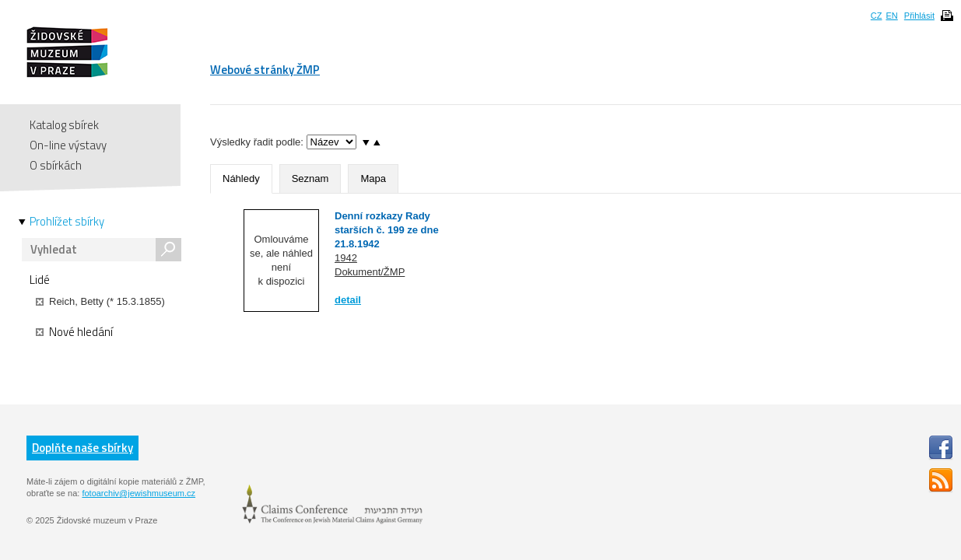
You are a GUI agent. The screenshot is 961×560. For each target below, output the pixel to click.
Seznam (310, 178)
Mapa (373, 178)
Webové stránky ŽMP (265, 70)
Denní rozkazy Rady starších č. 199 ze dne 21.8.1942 (387, 230)
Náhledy (241, 178)
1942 (346, 258)
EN (891, 16)
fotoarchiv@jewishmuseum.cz (139, 493)
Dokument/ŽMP (370, 272)
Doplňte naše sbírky (82, 448)
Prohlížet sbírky (67, 222)
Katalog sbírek (64, 125)
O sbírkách (56, 165)
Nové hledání (74, 332)
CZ (877, 16)
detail (348, 300)
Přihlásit (919, 16)
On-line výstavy (68, 145)
